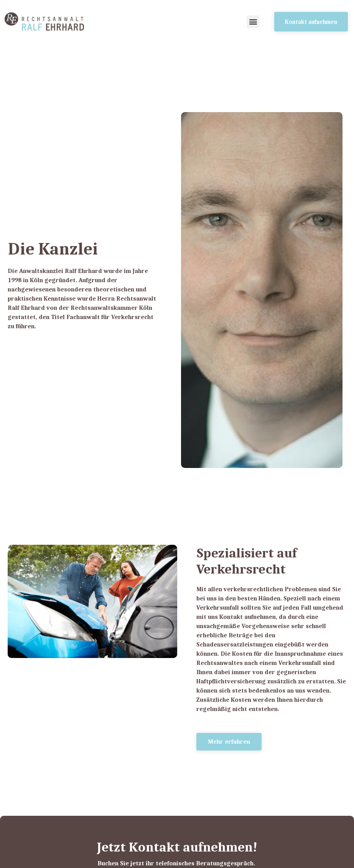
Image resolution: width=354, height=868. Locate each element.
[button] (253, 22)
